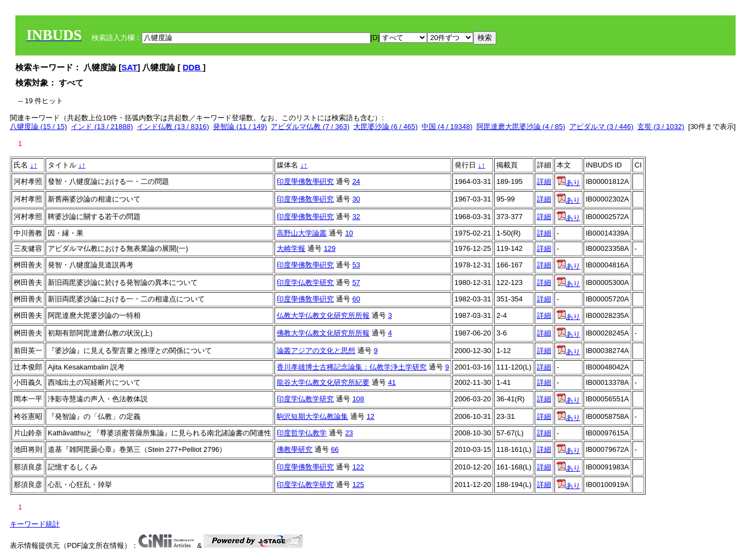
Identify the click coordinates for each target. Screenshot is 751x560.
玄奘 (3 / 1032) (661, 127)
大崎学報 (291, 248)
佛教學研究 (295, 449)
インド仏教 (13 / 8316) (173, 127)
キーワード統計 (35, 524)
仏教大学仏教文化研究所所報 (323, 315)
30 (356, 199)
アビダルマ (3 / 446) (601, 127)
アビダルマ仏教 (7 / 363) (310, 127)
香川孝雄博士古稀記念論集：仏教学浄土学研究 (352, 367)
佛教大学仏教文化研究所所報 (323, 333)
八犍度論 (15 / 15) (38, 127)
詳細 (544, 181)
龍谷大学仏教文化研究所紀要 (323, 382)
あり (568, 183)
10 (349, 233)
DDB (193, 67)
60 (356, 299)
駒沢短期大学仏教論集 (312, 416)
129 (330, 248)
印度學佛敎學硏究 (305, 181)
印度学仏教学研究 (305, 282)
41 (392, 382)
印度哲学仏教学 (302, 433)
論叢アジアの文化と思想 (316, 351)
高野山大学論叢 (302, 233)
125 (358, 485)
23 (349, 433)
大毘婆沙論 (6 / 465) (386, 127)
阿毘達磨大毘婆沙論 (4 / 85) (521, 127)
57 (356, 282)
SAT (129, 67)
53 (356, 265)
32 (356, 217)
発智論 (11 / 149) (240, 127)
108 (358, 399)
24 (356, 181)
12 (371, 416)
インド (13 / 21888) (102, 127)
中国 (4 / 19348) (447, 127)
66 (335, 449)
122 (358, 467)
